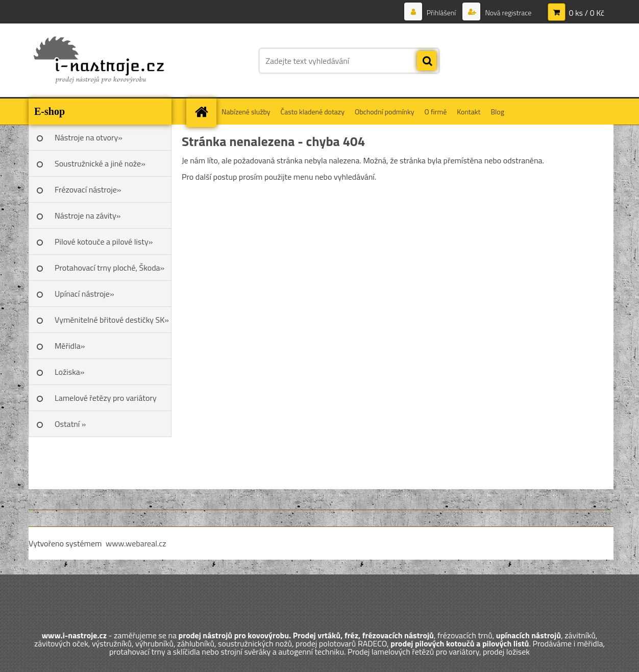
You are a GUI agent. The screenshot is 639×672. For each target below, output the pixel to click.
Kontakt (469, 112)
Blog (497, 112)
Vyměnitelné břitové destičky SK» (112, 320)
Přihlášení (441, 13)
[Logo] (99, 61)
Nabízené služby (246, 112)
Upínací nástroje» (84, 294)
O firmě (436, 112)
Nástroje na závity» (88, 215)
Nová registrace (507, 13)
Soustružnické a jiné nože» (100, 163)
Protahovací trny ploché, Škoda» (109, 268)
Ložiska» (69, 372)
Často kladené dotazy (313, 112)
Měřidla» (70, 346)
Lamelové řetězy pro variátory (106, 398)
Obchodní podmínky (385, 112)
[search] (427, 61)
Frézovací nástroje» (88, 189)
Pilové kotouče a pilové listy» (104, 242)
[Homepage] (205, 112)
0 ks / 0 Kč (586, 13)
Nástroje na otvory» (89, 137)
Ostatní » (70, 424)
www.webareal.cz (136, 543)
